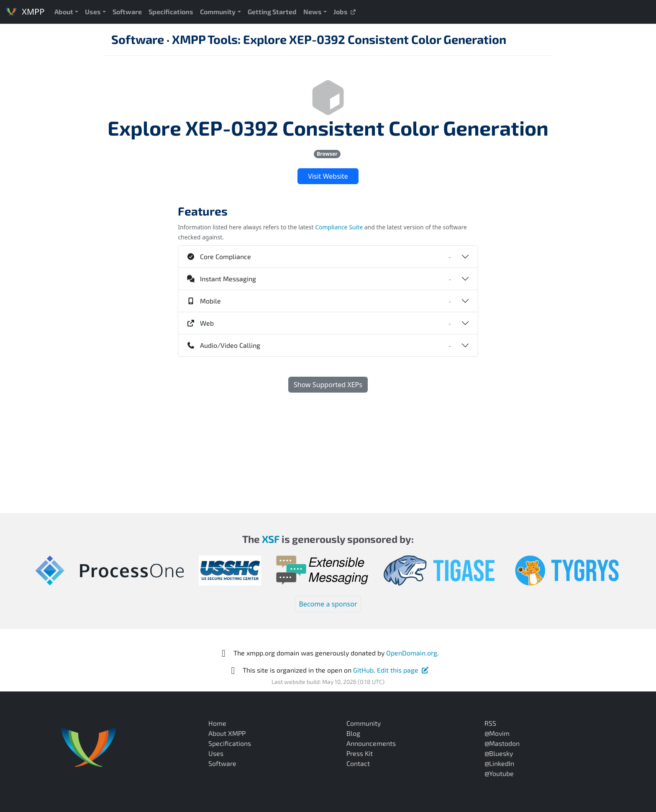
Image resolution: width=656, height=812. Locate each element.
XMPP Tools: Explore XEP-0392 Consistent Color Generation (339, 39)
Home (217, 723)
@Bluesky (499, 753)
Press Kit (360, 753)
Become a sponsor (328, 604)
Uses (93, 12)
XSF (271, 539)
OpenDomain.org (412, 653)
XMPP (25, 11)
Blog (353, 733)
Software (127, 12)
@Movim (497, 733)
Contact (358, 763)
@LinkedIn (499, 763)
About (64, 12)
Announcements (371, 743)
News (313, 12)
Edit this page (403, 670)
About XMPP (227, 733)
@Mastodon (502, 743)
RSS (490, 723)
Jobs (345, 12)
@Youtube (499, 773)
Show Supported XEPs (328, 385)
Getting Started (272, 12)
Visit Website (328, 176)
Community (218, 12)
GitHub (363, 670)
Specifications (171, 12)
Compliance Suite (339, 227)
